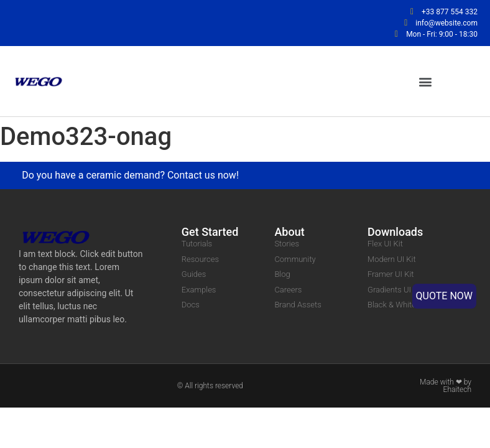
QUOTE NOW (444, 296)
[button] (426, 81)
